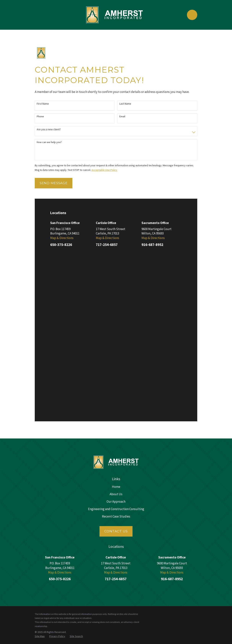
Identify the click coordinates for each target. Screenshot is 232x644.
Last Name (125, 104)
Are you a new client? (49, 129)
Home (116, 325)
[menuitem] (40, 474)
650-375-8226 (61, 245)
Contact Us (116, 369)
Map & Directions (62, 238)
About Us (116, 332)
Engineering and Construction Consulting (116, 347)
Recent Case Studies (116, 354)
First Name (43, 104)
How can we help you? (49, 142)
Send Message (54, 183)
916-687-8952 (152, 245)
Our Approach (116, 339)
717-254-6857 (107, 245)
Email (122, 116)
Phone (40, 116)
